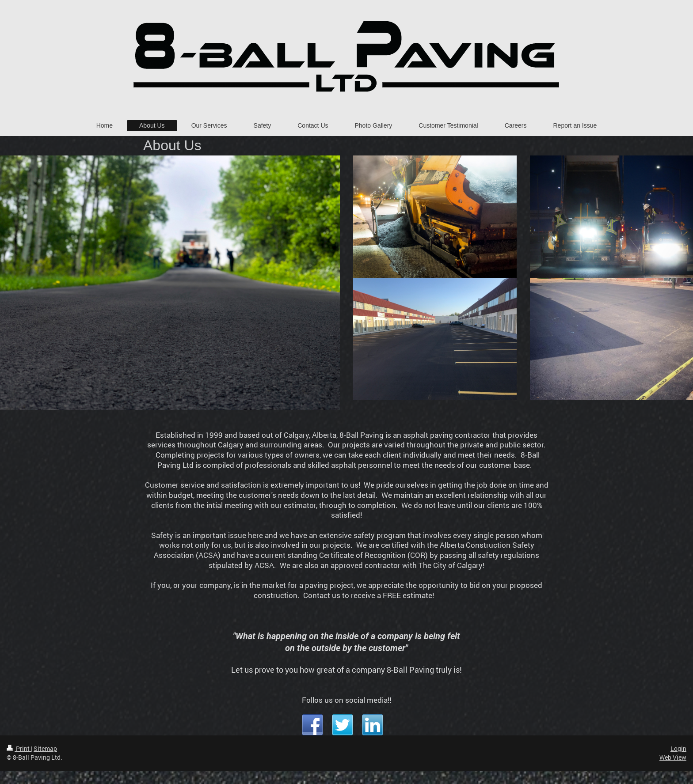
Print (19, 748)
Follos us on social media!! (346, 700)
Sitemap (45, 748)
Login (678, 748)
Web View (673, 757)
